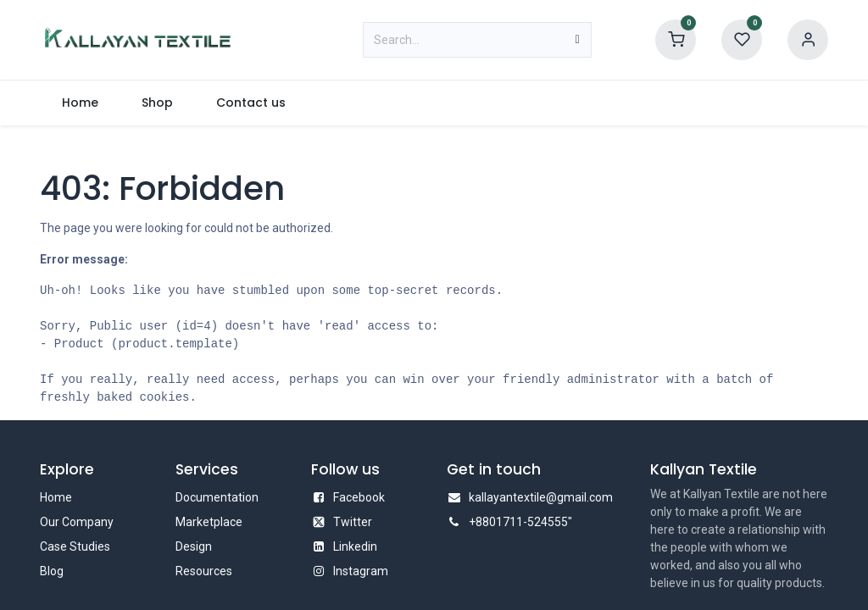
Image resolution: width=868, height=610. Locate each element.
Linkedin (355, 546)
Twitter (353, 522)
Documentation (217, 497)
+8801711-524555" (520, 522)
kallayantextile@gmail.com (541, 497)
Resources (204, 571)
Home (56, 497)
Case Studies (75, 546)
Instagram (361, 571)
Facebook (359, 497)
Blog (52, 571)
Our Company (77, 522)
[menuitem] (80, 103)
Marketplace (209, 522)
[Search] (578, 40)
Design (194, 546)
